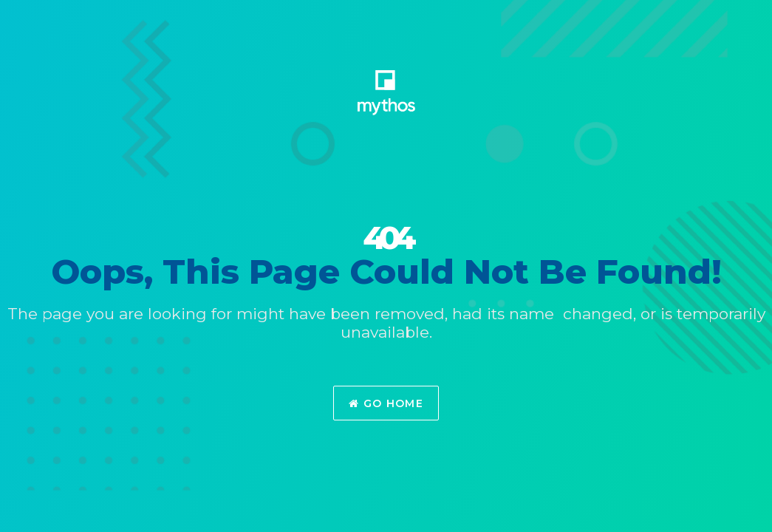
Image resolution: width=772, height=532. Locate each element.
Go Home (386, 403)
